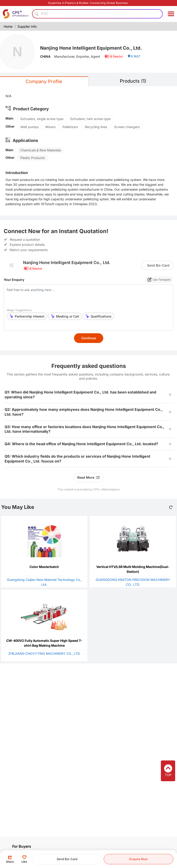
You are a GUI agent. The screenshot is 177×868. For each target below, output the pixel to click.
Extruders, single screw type (42, 119)
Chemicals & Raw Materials (41, 150)
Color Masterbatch (44, 567)
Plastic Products (32, 158)
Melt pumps (29, 127)
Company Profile (44, 81)
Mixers (50, 127)
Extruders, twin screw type (90, 119)
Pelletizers (70, 127)
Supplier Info (27, 26)
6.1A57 (134, 57)
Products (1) (133, 81)
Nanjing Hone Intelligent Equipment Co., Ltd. (95, 48)
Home (8, 26)
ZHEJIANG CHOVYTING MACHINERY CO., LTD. (44, 653)
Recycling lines (96, 127)
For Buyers (22, 846)
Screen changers (127, 127)
